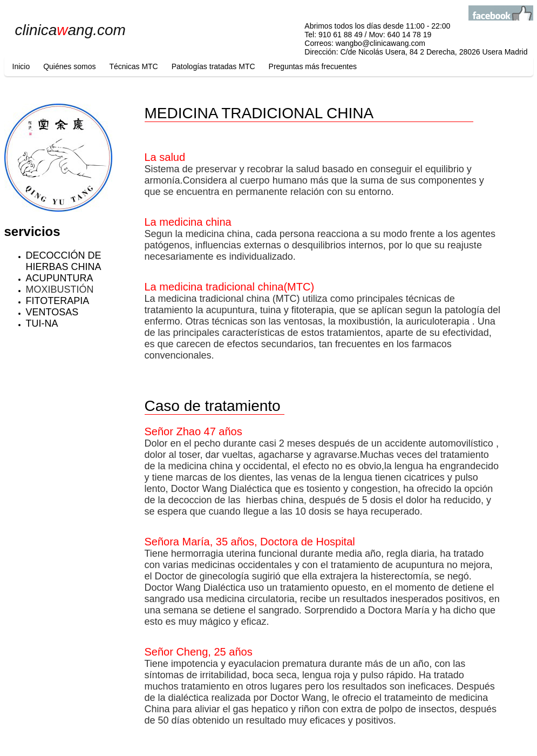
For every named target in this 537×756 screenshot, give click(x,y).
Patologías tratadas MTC (213, 66)
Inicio (21, 66)
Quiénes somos (69, 66)
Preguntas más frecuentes (313, 66)
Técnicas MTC (133, 66)
